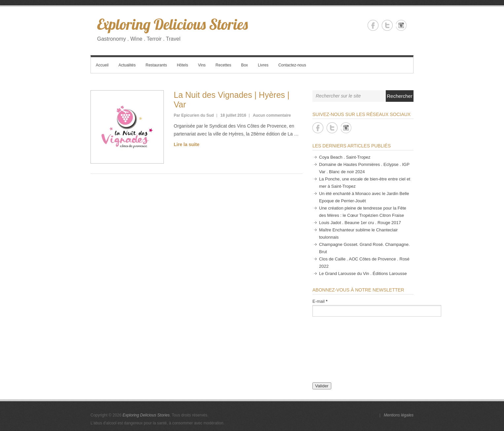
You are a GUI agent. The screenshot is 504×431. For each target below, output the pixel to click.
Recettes (223, 65)
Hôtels (182, 65)
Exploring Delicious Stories (172, 24)
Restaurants (156, 65)
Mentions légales (399, 415)
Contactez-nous (292, 65)
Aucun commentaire (272, 115)
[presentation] (340, 352)
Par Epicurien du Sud (194, 115)
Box (245, 65)
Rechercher (400, 96)
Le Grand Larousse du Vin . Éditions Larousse (363, 274)
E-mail (320, 301)
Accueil (102, 65)
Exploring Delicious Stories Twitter (387, 25)
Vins (202, 65)
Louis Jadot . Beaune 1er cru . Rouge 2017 (360, 223)
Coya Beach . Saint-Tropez (345, 157)
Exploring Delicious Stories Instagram (401, 25)
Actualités (127, 65)
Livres (263, 65)
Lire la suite (187, 144)
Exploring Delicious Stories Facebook (373, 25)
